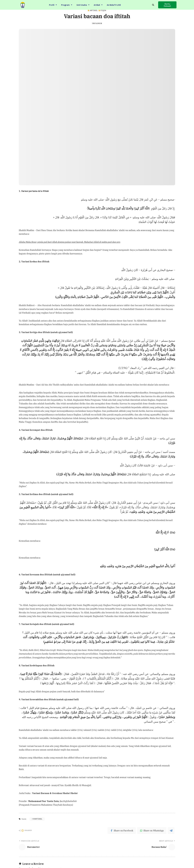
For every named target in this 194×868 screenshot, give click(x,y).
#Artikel (38, 819)
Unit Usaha (83, 4)
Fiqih (103, 11)
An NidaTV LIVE (114, 4)
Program (67, 4)
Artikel (98, 4)
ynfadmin (97, 23)
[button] (167, 5)
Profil (53, 4)
